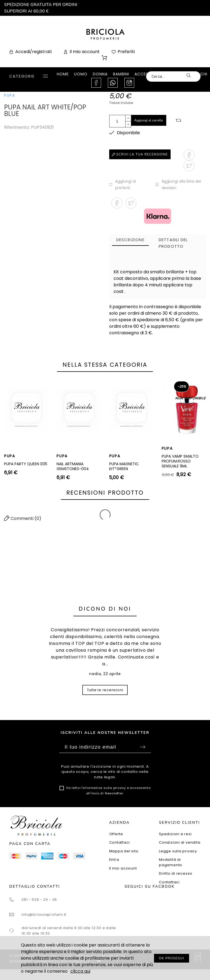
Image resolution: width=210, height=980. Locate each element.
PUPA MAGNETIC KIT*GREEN (124, 466)
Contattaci (120, 842)
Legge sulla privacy (178, 851)
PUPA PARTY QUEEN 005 (26, 464)
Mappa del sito (124, 851)
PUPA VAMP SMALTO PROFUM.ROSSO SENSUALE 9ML (180, 461)
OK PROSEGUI (172, 958)
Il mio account (123, 868)
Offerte (116, 834)
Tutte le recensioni (105, 690)
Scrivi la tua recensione (140, 154)
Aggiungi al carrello (149, 120)
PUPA (10, 95)
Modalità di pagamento (171, 862)
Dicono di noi (105, 609)
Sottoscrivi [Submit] (143, 747)
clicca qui (80, 971)
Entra (114, 860)
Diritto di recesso (176, 873)
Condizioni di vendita (180, 842)
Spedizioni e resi (175, 834)
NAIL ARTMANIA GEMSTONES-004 (73, 466)
